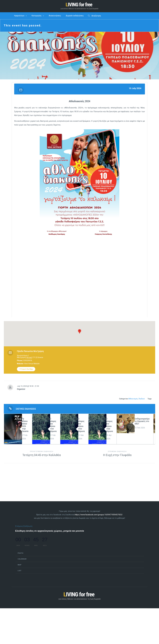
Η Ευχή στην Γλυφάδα (117, 454)
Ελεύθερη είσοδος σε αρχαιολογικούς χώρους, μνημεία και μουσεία (50, 531)
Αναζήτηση (94, 16)
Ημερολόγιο (19, 16)
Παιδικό (142, 399)
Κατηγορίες (37, 16)
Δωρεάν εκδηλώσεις (75, 16)
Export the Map (26, 370)
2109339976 (27, 361)
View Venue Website (32, 364)
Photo (21, 554)
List (20, 571)
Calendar (22, 559)
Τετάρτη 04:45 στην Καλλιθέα (42, 454)
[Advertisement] (80, 262)
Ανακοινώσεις (55, 16)
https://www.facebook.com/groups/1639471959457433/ (99, 515)
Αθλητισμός (133, 399)
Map (20, 565)
